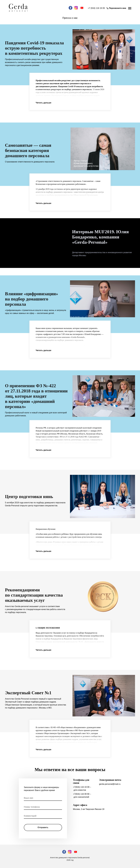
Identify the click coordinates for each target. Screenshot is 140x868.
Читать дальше (43, 103)
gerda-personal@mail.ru (110, 784)
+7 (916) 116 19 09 (96, 8)
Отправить (43, 827)
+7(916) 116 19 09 (81, 787)
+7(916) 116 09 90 (81, 794)
